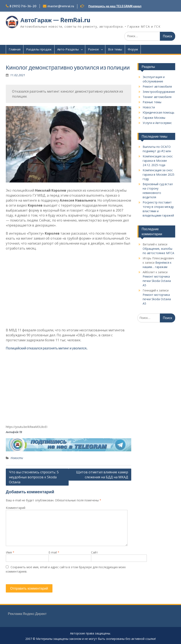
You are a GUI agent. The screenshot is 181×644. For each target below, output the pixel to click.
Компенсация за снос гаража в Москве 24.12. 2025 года (158, 161)
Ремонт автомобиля (157, 86)
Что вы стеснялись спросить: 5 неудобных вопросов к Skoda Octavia (34, 477)
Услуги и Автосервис (157, 123)
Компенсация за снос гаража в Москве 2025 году (159, 174)
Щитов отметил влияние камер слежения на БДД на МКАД (102, 475)
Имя (10, 552)
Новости (17, 458)
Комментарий (16, 508)
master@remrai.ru (61, 6)
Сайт (94, 552)
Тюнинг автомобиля (157, 97)
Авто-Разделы (68, 49)
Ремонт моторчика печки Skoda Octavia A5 (157, 281)
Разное (93, 49)
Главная (15, 49)
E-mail (54, 552)
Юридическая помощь (159, 112)
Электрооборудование (159, 92)
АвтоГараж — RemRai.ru (55, 20)
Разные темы (152, 102)
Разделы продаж (39, 49)
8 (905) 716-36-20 (23, 6)
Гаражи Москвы (154, 118)
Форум (133, 49)
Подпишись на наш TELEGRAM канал (115, 6)
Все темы (115, 49)
